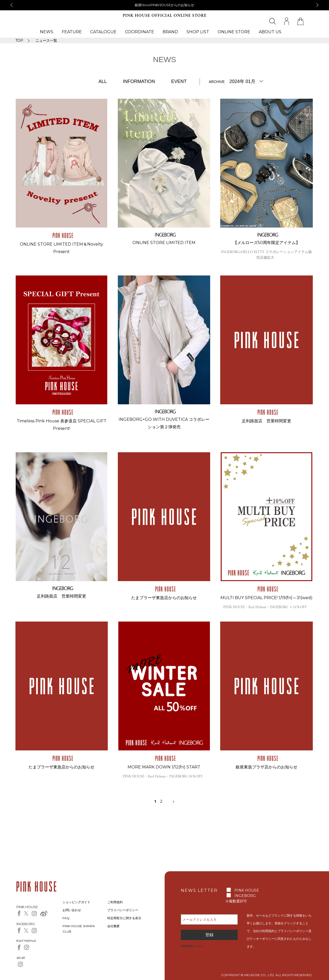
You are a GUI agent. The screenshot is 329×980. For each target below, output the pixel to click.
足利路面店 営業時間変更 (266, 421)
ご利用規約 (115, 902)
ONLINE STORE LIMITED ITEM (164, 243)
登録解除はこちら (192, 946)
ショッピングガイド (76, 902)
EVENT (179, 81)
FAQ (66, 918)
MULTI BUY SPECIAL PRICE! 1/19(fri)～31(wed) (266, 598)
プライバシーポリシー (123, 910)
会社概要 (113, 926)
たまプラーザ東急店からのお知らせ (164, 598)
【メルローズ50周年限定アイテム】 (266, 243)
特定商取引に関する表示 (124, 918)
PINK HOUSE (247, 890)
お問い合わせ (72, 910)
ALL (103, 81)
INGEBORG (245, 896)
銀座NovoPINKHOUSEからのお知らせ (165, 5)
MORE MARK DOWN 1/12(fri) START (164, 767)
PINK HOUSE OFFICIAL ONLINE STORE (165, 16)
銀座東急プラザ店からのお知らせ (266, 767)
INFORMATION (139, 81)
